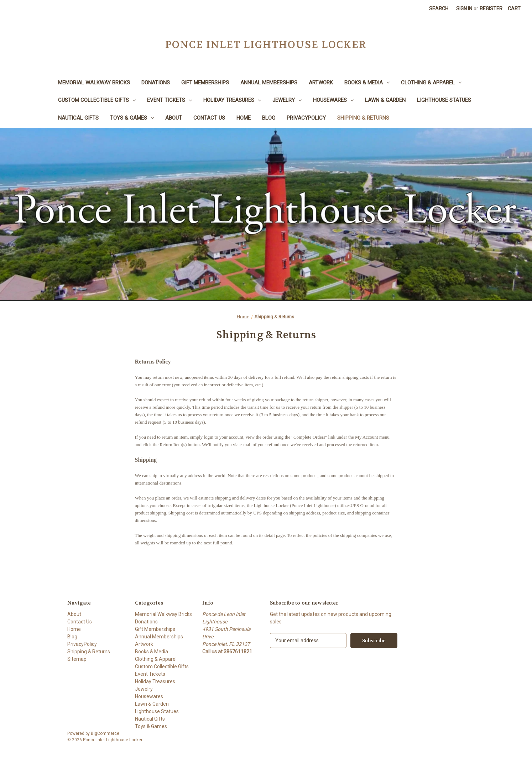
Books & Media (367, 83)
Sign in (464, 9)
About (174, 118)
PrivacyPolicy (306, 118)
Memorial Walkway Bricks (94, 83)
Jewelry (287, 100)
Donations (156, 83)
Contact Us (209, 118)
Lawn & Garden (385, 100)
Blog (269, 118)
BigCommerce (105, 733)
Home (244, 118)
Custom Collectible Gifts (97, 100)
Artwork (321, 83)
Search (439, 9)
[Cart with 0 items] (514, 9)
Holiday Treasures (232, 100)
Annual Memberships (269, 83)
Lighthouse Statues (444, 100)
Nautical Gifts (78, 118)
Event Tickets (169, 100)
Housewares (333, 100)
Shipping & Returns (363, 118)
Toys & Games (132, 118)
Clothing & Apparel (431, 83)
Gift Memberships (205, 83)
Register (491, 9)
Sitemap (77, 659)
